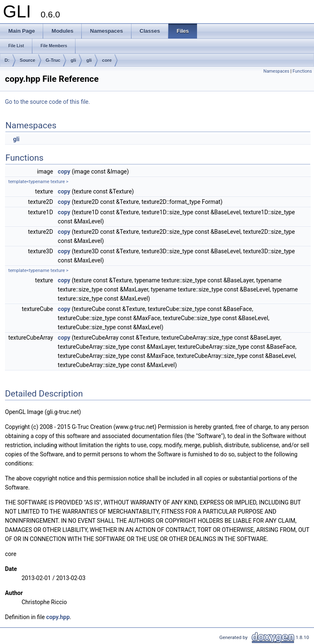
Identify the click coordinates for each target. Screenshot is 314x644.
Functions (302, 71)
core (107, 60)
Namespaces (276, 71)
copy (64, 171)
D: (7, 60)
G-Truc (53, 60)
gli (73, 60)
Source (28, 60)
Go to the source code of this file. (47, 102)
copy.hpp (58, 617)
